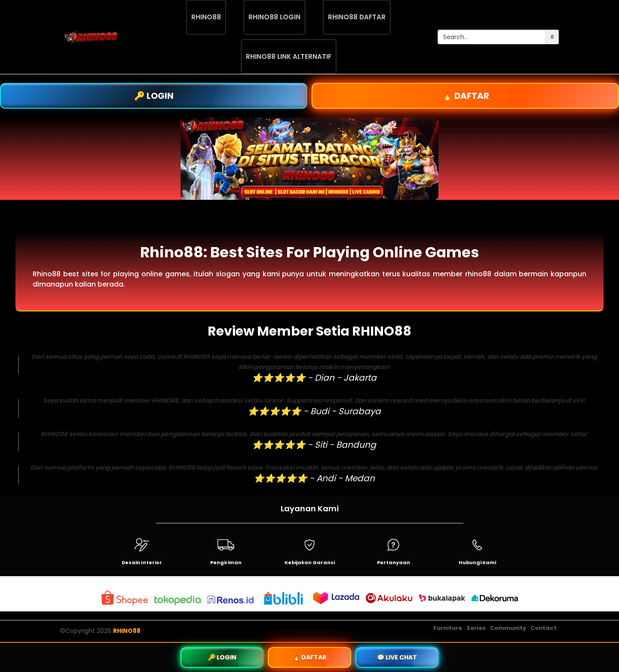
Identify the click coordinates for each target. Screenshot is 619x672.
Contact (544, 628)
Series (476, 628)
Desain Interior (142, 562)
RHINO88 (206, 17)
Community (508, 628)
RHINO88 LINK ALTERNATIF (289, 57)
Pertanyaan (394, 562)
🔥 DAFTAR (466, 96)
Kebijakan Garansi (310, 562)
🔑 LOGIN (154, 96)
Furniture (448, 628)
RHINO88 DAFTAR (357, 17)
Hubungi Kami (477, 562)
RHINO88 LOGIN (274, 17)
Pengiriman (226, 562)
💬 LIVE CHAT (397, 657)
